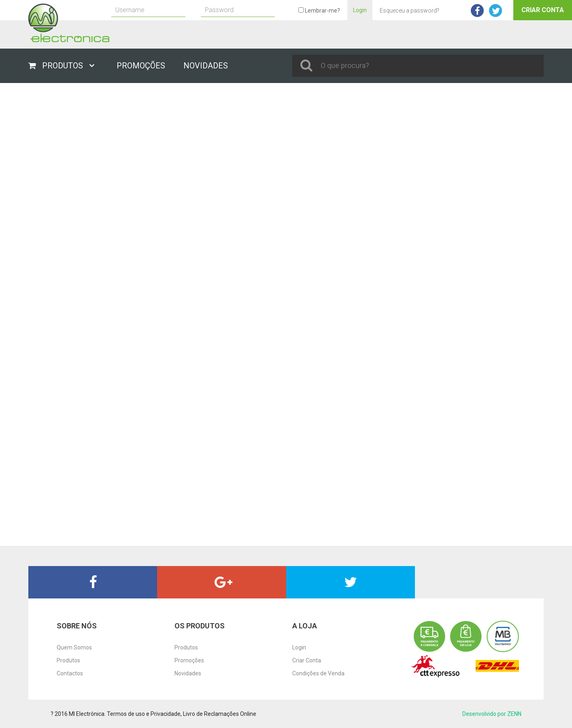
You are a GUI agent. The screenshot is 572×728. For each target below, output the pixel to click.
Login (360, 10)
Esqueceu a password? (409, 11)
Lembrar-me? (319, 11)
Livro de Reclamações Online (220, 714)
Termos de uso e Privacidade (144, 714)
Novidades (188, 673)
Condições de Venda (318, 673)
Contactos (70, 673)
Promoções (189, 660)
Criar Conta (543, 10)
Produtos (68, 660)
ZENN (514, 714)
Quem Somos (74, 647)
